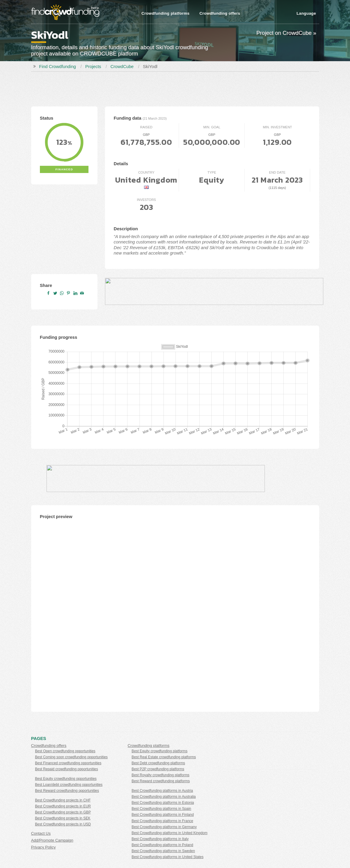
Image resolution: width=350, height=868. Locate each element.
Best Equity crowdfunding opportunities (66, 779)
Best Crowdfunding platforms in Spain (162, 809)
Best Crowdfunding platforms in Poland (162, 845)
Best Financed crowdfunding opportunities (68, 763)
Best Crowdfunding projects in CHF (63, 800)
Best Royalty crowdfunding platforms (161, 775)
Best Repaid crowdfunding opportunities (67, 769)
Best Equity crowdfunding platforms (160, 751)
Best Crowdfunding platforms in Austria (162, 791)
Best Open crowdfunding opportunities (65, 751)
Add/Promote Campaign (52, 840)
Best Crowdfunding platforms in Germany (164, 827)
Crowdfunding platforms (166, 13)
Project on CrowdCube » (286, 33)
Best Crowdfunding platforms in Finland (163, 815)
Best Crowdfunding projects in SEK (63, 818)
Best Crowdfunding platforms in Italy (160, 839)
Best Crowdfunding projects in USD (63, 824)
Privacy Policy (43, 847)
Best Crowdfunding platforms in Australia (164, 797)
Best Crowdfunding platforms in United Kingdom (170, 833)
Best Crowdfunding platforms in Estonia (163, 803)
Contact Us (41, 833)
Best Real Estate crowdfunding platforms (164, 757)
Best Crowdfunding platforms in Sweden (163, 851)
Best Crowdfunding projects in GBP (63, 812)
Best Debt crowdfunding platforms (158, 763)
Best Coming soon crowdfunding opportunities (71, 757)
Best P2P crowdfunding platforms (158, 769)
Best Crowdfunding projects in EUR (63, 806)
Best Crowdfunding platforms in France (162, 821)
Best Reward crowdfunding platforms (161, 781)
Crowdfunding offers (220, 13)
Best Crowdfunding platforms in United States (168, 857)
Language (306, 13)
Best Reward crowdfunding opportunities (67, 791)
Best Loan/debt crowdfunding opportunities (69, 785)
